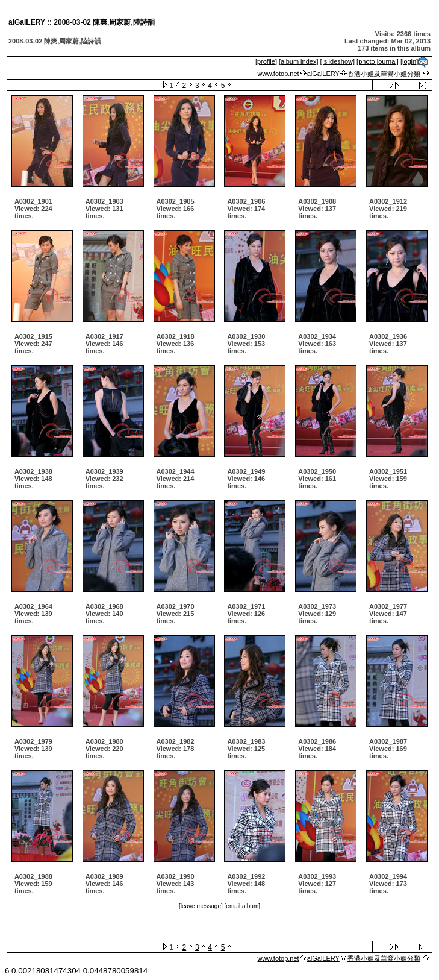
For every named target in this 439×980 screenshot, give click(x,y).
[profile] (266, 61)
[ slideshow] (338, 61)
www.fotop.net (279, 74)
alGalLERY (323, 74)
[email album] (242, 906)
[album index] (298, 61)
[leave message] (201, 906)
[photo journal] (378, 61)
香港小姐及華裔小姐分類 (384, 74)
